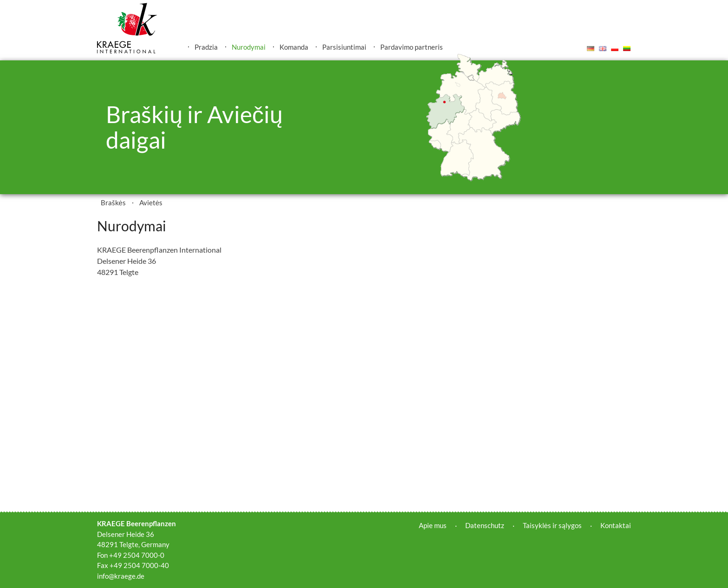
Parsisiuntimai (344, 47)
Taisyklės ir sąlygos (552, 525)
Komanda (294, 47)
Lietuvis (627, 48)
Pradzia (206, 47)
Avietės (151, 203)
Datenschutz (485, 525)
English (603, 48)
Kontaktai (616, 525)
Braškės (113, 203)
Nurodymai (249, 47)
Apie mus (433, 525)
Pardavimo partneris (412, 47)
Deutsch (591, 48)
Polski (615, 48)
